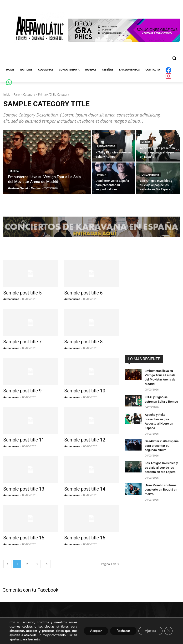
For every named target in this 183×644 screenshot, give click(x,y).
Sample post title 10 (82, 390)
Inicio (7, 94)
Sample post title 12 (82, 439)
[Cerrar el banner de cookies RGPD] (168, 631)
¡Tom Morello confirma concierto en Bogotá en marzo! (159, 475)
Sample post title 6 (81, 293)
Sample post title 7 (20, 341)
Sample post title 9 (20, 390)
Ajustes (149, 631)
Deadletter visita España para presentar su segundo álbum (162, 433)
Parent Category (24, 94)
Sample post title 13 (21, 487)
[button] (174, 58)
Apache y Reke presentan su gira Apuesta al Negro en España (161, 412)
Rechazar (120, 631)
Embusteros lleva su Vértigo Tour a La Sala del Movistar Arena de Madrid (161, 375)
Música (14, 171)
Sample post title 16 (82, 536)
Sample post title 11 (21, 439)
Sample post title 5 (20, 293)
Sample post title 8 (81, 341)
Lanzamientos (106, 146)
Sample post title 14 (82, 487)
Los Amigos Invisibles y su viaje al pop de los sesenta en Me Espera (162, 454)
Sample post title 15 (21, 536)
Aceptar (91, 631)
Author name (11, 299)
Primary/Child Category (54, 94)
